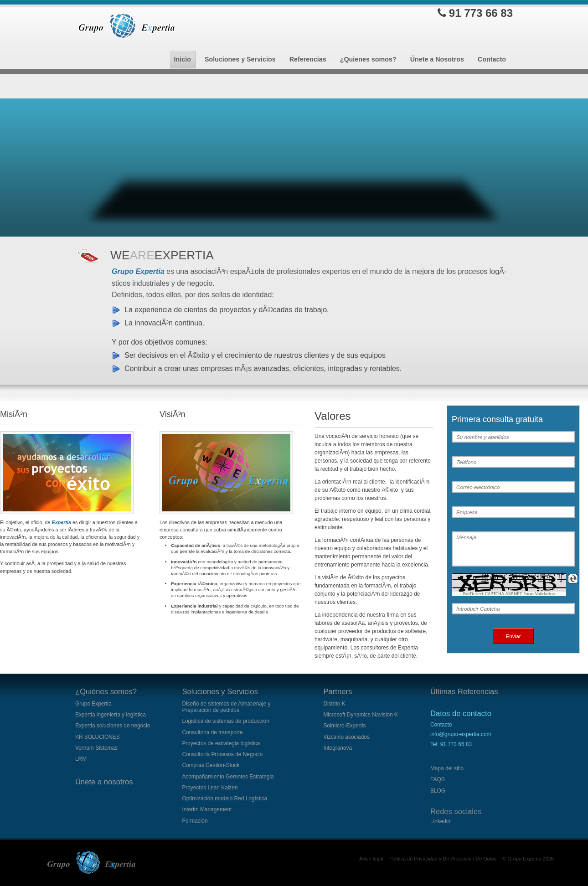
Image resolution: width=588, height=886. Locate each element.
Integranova (338, 748)
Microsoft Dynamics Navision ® (361, 715)
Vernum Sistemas (96, 748)
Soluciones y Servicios (220, 692)
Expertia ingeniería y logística (111, 715)
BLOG (438, 791)
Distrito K (334, 704)
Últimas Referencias (464, 692)
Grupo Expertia (93, 704)
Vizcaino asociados (346, 737)
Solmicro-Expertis (344, 726)
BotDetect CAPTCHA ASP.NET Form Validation (509, 594)
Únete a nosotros (104, 782)
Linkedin (440, 821)
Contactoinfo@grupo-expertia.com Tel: (461, 734)
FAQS (438, 779)
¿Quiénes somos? (106, 692)
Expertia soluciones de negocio (113, 726)
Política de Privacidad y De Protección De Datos (443, 859)
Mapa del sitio (447, 768)
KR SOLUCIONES (98, 737)
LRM (81, 759)
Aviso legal (371, 859)
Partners (338, 692)
